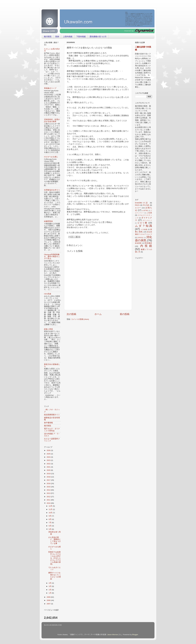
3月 (50, 586)
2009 (49, 597)
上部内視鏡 (68, 37)
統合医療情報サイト (52, 415)
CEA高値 (48, 294)
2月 (50, 590)
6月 (50, 526)
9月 (50, 516)
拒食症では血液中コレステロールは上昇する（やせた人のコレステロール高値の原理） (55, 558)
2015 (49, 487)
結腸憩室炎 (48, 221)
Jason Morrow (113, 635)
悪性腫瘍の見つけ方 (98, 37)
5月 (50, 529)
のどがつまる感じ (51, 157)
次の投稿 (71, 314)
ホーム (98, 314)
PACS (137, 205)
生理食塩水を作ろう (52, 190)
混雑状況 (140, 238)
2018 (49, 477)
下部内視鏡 (81, 37)
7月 (50, 523)
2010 (49, 503)
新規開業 (138, 243)
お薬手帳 (145, 210)
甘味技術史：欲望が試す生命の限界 (52, 120)
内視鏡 (146, 246)
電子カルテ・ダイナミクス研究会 (52, 430)
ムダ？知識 (143, 226)
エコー (138, 208)
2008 (49, 600)
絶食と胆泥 (48, 329)
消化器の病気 (143, 239)
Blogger (135, 635)
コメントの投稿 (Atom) (80, 319)
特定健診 (148, 243)
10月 (51, 513)
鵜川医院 (48, 37)
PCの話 (146, 205)
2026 (49, 450)
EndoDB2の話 (142, 203)
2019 (49, 474)
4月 (50, 583)
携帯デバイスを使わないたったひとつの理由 (55, 576)
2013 (49, 493)
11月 (51, 509)
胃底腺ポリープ (50, 88)
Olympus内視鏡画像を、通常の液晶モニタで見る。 (52, 256)
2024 (49, 457)
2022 (49, 464)
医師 (57, 37)
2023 (49, 460)
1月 (50, 593)
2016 (49, 483)
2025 (49, 454)
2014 (49, 490)
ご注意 (149, 213)
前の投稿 (125, 314)
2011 (49, 500)
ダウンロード (147, 220)
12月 (51, 506)
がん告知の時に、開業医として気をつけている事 (55, 540)
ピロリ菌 (142, 223)
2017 (49, 480)
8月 (50, 519)
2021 (49, 467)
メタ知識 (144, 229)
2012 (49, 497)
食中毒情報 (48, 423)
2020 (49, 470)
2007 (49, 604)
